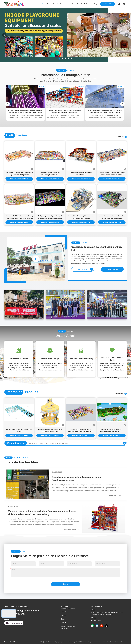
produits (56, 4)
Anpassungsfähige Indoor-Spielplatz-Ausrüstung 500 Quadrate (48, 443)
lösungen (68, 4)
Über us (49, 4)
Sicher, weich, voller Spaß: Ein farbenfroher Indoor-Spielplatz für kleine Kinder (112, 431)
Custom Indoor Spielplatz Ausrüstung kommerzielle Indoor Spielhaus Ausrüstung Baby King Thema (112, 174)
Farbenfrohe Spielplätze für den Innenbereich (81, 174)
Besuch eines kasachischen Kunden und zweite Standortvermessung (77, 479)
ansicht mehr (121, 137)
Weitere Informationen (116, 495)
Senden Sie (65, 585)
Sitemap (16, 642)
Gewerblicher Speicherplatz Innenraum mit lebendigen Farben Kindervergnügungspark (81, 217)
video (74, 4)
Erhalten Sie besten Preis (19, 179)
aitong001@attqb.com (14, 623)
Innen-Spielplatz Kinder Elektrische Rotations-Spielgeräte (50, 430)
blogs (62, 4)
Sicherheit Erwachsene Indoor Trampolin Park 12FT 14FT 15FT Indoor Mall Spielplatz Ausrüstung (81, 431)
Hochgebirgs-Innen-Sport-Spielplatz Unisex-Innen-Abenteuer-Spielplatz (50, 217)
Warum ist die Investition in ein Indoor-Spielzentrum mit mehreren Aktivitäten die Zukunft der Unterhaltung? (42, 513)
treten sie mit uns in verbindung (87, 4)
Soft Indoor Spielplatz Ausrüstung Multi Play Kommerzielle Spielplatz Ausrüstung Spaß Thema (19, 174)
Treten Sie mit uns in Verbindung (68, 627)
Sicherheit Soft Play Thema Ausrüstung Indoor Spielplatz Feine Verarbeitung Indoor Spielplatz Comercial (19, 217)
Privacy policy (8, 642)
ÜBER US (64, 612)
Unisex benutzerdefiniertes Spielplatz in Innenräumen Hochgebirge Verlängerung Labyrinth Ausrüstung (112, 217)
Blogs (63, 619)
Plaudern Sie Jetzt (112, 269)
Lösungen (64, 623)
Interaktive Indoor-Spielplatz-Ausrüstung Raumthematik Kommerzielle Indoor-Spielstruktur (50, 174)
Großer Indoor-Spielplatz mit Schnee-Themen (19, 430)
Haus (44, 4)
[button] (60, 58)
